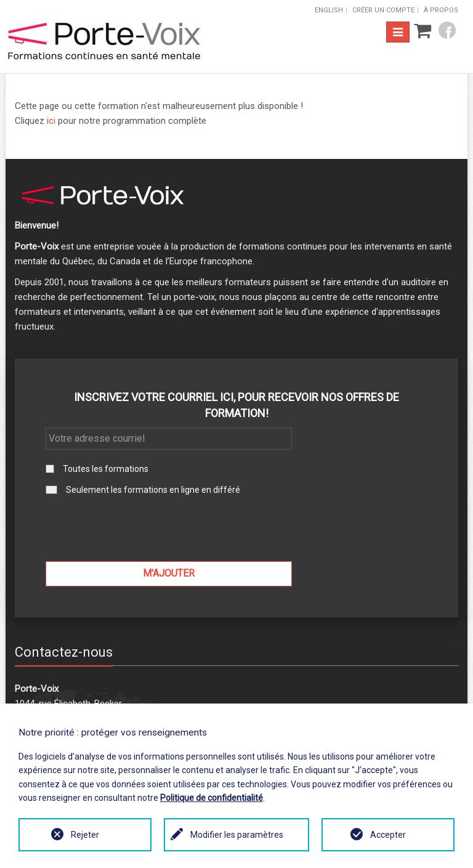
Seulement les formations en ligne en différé (153, 490)
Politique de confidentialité (212, 798)
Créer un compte (383, 10)
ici (51, 121)
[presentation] (169, 528)
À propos (441, 10)
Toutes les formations (106, 469)
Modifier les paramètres (237, 835)
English (329, 10)
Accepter (388, 835)
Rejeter (85, 835)
